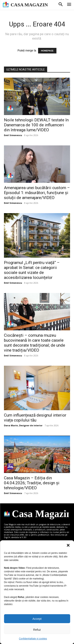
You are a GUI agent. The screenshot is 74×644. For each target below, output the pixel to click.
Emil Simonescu (13, 135)
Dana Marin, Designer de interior (23, 425)
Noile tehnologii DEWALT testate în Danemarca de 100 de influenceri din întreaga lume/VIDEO (36, 125)
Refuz (37, 630)
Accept (37, 619)
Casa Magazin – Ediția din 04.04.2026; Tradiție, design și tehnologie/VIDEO (32, 483)
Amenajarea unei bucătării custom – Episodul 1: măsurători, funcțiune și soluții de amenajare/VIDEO (37, 193)
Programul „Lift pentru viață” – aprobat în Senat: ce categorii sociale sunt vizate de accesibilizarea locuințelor (32, 270)
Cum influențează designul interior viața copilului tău (35, 418)
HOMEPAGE (47, 51)
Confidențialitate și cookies (33, 639)
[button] (68, 545)
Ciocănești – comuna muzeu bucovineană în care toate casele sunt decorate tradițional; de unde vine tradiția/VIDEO (35, 343)
